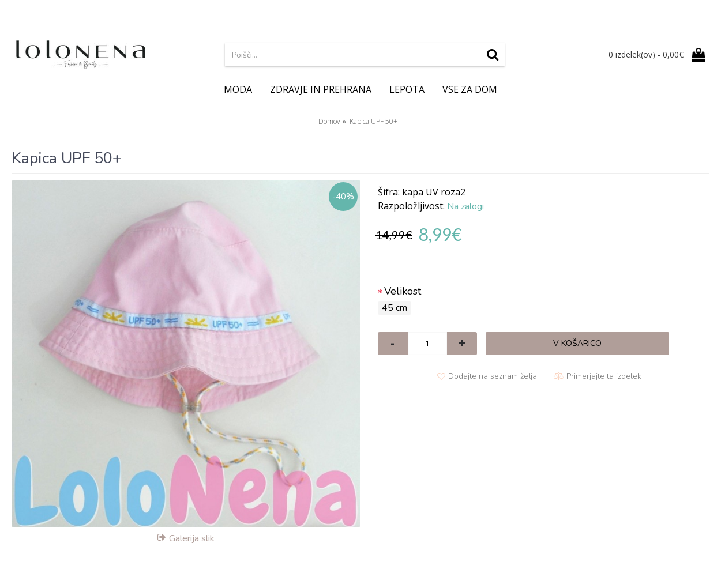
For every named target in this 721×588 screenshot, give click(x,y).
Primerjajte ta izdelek (604, 376)
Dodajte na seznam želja (493, 376)
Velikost (403, 291)
